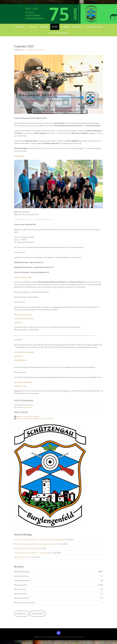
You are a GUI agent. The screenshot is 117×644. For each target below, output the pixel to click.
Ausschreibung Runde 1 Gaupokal (24, 352)
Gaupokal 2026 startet (22, 557)
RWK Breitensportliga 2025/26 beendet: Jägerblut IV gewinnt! (36, 544)
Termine (65, 27)
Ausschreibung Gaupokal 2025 (23, 382)
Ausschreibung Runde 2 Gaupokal (24, 318)
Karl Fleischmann (39, 50)
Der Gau (33, 27)
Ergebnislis (18, 156)
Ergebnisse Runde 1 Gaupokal (23, 314)
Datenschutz (38, 613)
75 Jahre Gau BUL (94, 27)
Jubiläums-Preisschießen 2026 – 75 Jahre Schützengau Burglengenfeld (39, 540)
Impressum (22, 613)
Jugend (44, 27)
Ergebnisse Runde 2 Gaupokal (23, 277)
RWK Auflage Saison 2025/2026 (25, 548)
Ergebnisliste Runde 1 (21, 360)
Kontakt (77, 27)
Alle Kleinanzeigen (58, 33)
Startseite (20, 27)
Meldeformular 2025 (20, 386)
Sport (55, 27)
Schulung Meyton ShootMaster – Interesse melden (33, 553)
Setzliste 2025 (18, 322)
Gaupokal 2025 (27, 407)
